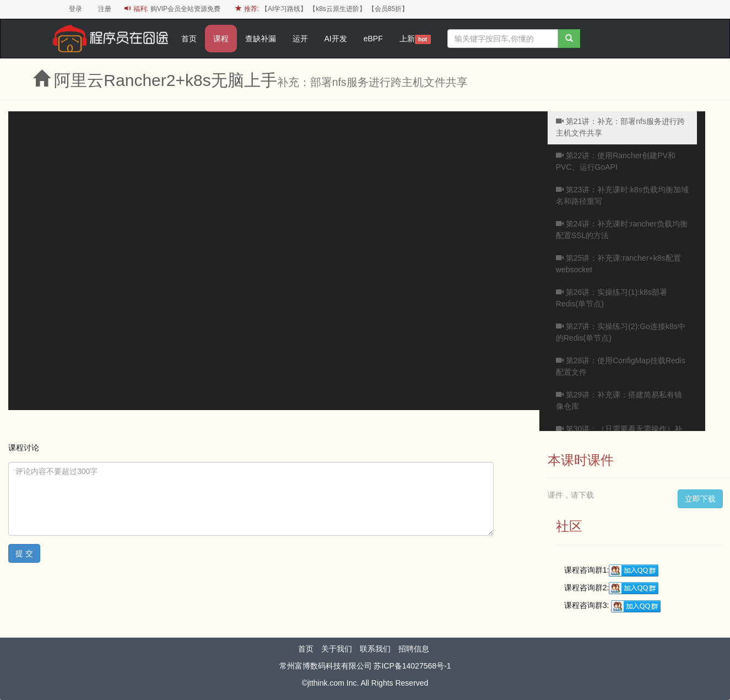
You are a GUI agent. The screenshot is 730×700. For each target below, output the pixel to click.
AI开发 (336, 39)
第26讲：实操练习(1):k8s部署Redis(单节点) (612, 298)
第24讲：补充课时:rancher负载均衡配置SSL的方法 (622, 230)
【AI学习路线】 (284, 9)
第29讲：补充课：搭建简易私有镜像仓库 (619, 400)
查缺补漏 (261, 39)
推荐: (247, 9)
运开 (300, 39)
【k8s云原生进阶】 (337, 9)
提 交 (24, 553)
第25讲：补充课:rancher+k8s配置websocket (618, 264)
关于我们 (337, 649)
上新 (415, 39)
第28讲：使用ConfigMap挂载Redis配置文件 (621, 366)
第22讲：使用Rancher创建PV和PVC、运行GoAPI (616, 161)
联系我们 (375, 649)
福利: (136, 9)
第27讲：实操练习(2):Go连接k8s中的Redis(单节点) (621, 332)
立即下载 (700, 499)
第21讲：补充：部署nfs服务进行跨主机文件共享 (620, 127)
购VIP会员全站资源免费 (185, 9)
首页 (189, 39)
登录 (75, 9)
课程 (221, 39)
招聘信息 (414, 649)
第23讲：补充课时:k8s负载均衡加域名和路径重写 (622, 195)
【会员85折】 (388, 9)
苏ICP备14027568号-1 (412, 666)
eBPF (373, 39)
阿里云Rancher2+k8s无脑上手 (165, 80)
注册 (105, 9)
